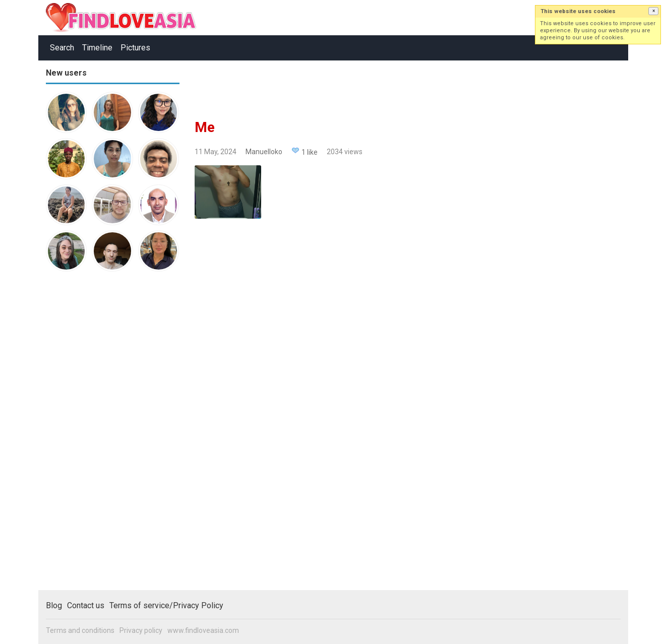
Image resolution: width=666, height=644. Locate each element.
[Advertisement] (86, 435)
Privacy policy (141, 630)
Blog (54, 605)
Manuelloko (264, 152)
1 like (310, 152)
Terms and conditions (80, 630)
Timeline (97, 48)
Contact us (86, 605)
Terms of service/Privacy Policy (166, 605)
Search (62, 48)
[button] (653, 11)
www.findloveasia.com (203, 630)
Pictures (135, 48)
